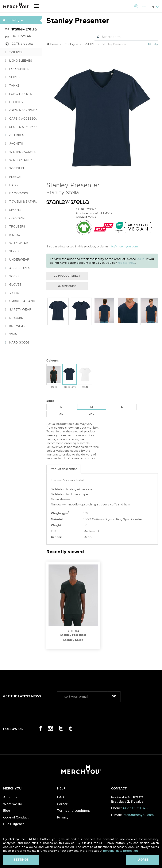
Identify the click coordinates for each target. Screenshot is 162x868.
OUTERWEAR (18, 36)
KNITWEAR (15, 326)
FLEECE (13, 177)
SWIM (11, 334)
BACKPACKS (17, 193)
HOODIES (14, 102)
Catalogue (71, 44)
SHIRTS (12, 77)
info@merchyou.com (123, 246)
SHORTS (13, 210)
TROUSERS (15, 226)
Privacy (63, 817)
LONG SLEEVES (19, 61)
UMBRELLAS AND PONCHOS (24, 301)
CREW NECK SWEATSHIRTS (24, 110)
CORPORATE (16, 218)
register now (127, 263)
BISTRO (13, 235)
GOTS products (19, 44)
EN (154, 7)
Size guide (67, 286)
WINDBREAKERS (19, 160)
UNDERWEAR (17, 259)
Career (62, 804)
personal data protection (120, 851)
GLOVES (13, 284)
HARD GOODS (18, 342)
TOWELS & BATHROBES (24, 201)
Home (52, 44)
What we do (13, 804)
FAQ (61, 797)
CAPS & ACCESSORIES (24, 119)
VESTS (12, 293)
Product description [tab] (64, 469)
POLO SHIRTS (17, 69)
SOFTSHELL (16, 168)
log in (140, 259)
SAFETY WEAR (18, 309)
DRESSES (14, 318)
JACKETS (14, 144)
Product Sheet (67, 276)
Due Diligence (14, 824)
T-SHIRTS (14, 52)
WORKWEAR (17, 243)
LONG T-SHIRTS (19, 94)
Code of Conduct (16, 817)
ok (114, 696)
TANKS (12, 86)
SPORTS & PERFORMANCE (24, 127)
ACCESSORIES (18, 268)
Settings (21, 860)
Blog (7, 811)
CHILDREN (15, 135)
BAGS (11, 185)
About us (10, 797)
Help (153, 44)
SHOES (12, 251)
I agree (142, 860)
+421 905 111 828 (135, 808)
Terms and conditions (74, 811)
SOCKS (12, 276)
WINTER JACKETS (20, 152)
